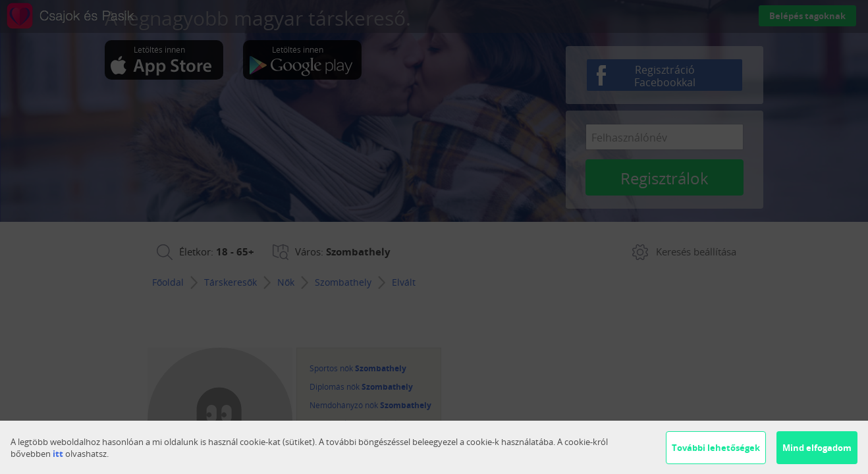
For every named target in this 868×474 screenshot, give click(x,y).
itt (58, 454)
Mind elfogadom (817, 448)
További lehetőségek (716, 448)
